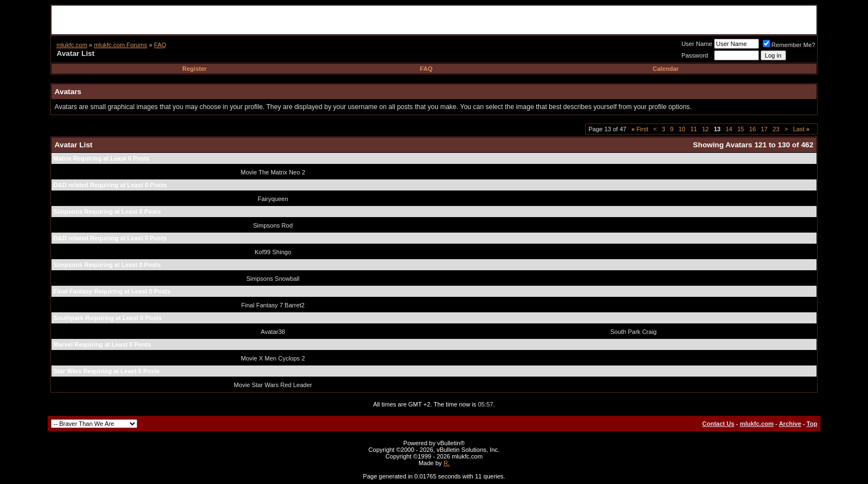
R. (446, 463)
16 (752, 129)
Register (194, 69)
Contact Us (719, 424)
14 (729, 129)
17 (764, 129)
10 (682, 129)
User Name (697, 44)
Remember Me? (789, 45)
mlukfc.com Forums (121, 45)
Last (801, 129)
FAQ (160, 45)
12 (705, 129)
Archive (790, 424)
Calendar (666, 69)
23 (776, 129)
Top (812, 424)
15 (741, 129)
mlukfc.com (72, 45)
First (640, 129)
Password (695, 55)
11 (694, 129)
